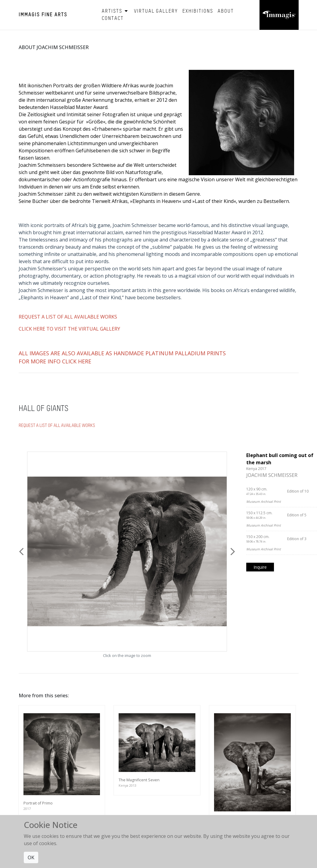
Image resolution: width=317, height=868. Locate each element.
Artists (116, 11)
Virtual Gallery (156, 11)
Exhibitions (198, 11)
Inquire (260, 567)
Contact (113, 19)
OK (31, 857)
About (226, 11)
